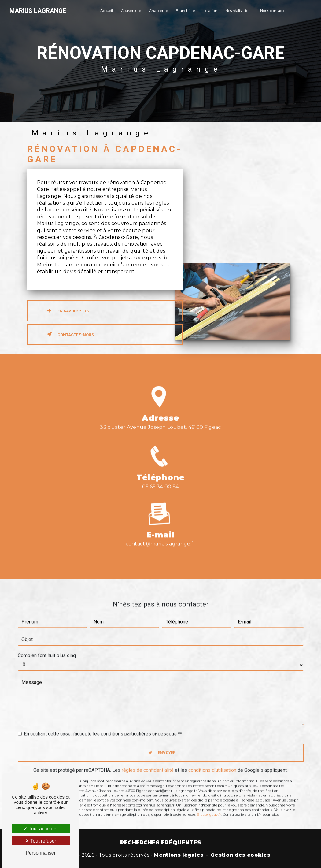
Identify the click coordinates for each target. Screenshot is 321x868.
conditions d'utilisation (212, 762)
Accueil (107, 11)
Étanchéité (185, 11)
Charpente (158, 11)
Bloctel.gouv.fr (209, 806)
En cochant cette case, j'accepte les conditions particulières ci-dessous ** (103, 725)
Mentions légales (179, 855)
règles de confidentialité (148, 762)
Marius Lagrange (38, 11)
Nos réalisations (239, 11)
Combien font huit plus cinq (47, 647)
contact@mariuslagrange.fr (161, 535)
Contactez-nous (69, 335)
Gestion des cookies (240, 855)
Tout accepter (41, 829)
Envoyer (167, 744)
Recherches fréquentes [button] (161, 842)
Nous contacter (273, 11)
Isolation (210, 11)
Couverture (131, 11)
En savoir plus (66, 311)
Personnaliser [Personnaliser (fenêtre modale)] (41, 853)
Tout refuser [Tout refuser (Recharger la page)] (41, 841)
